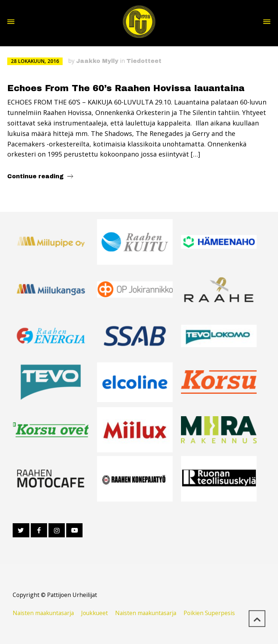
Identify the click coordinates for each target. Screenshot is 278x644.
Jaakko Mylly (97, 61)
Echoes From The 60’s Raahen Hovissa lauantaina (126, 88)
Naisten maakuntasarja (43, 613)
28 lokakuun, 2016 (35, 61)
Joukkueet (94, 613)
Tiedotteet (144, 61)
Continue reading (35, 176)
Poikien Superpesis (209, 613)
